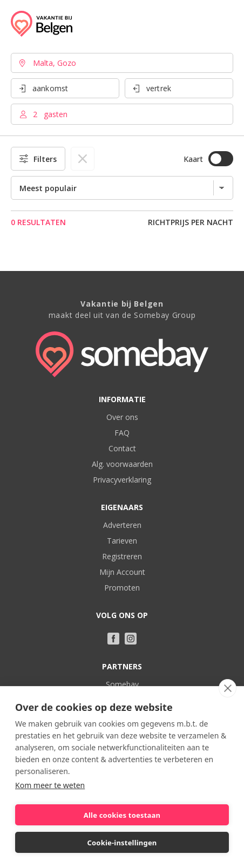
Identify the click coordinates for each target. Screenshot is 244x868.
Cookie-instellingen (122, 843)
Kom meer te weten (50, 785)
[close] (228, 688)
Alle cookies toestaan (122, 815)
